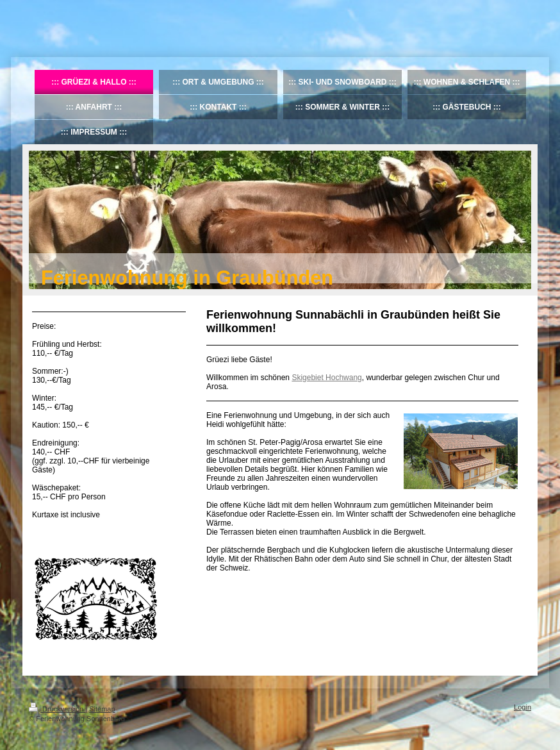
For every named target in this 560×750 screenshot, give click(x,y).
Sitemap (102, 709)
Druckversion (57, 709)
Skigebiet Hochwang (326, 378)
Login (523, 707)
